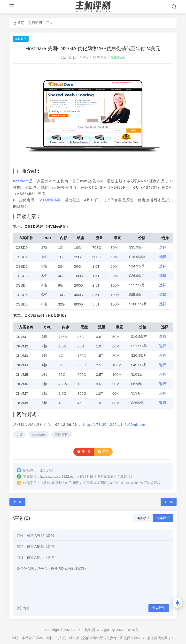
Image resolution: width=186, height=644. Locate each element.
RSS (99, 630)
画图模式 (143, 518)
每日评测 (35, 23)
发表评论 (159, 608)
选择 (163, 247)
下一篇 (169, 502)
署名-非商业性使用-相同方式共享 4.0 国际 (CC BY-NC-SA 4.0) (90, 483)
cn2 (19, 435)
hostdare (21, 181)
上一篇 (17, 502)
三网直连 (62, 435)
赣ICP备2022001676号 (121, 630)
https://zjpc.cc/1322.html (58, 476)
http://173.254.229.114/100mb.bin (114, 424)
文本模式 (163, 518)
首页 (21, 23)
